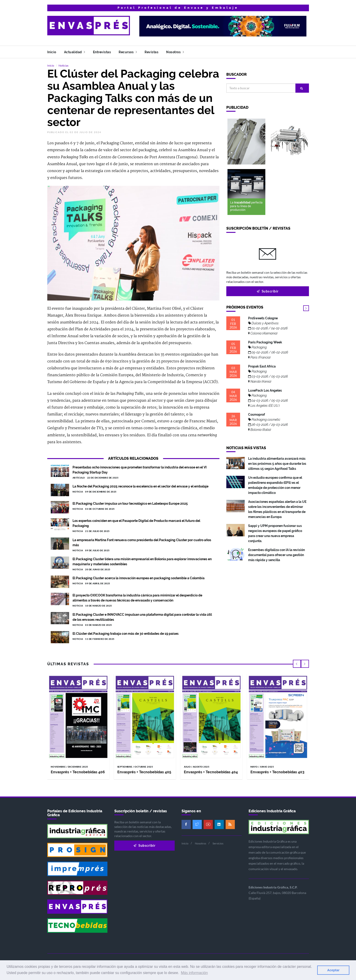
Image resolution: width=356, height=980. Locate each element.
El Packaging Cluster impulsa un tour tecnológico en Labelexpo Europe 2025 (130, 503)
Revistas (151, 52)
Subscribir (268, 291)
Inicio (52, 52)
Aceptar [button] (333, 970)
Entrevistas (102, 52)
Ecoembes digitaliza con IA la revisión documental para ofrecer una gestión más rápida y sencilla (276, 555)
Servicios (218, 843)
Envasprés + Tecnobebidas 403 (277, 772)
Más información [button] (194, 973)
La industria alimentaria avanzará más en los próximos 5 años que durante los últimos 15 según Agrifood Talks (277, 463)
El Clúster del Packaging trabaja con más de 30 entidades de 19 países (126, 633)
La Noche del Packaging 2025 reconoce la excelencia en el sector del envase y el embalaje (140, 486)
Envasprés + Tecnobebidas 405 (144, 772)
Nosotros (175, 52)
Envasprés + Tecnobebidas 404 (211, 772)
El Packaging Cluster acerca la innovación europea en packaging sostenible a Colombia (139, 578)
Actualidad (75, 52)
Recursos (128, 52)
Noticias (63, 65)
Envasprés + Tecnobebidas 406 (78, 772)
